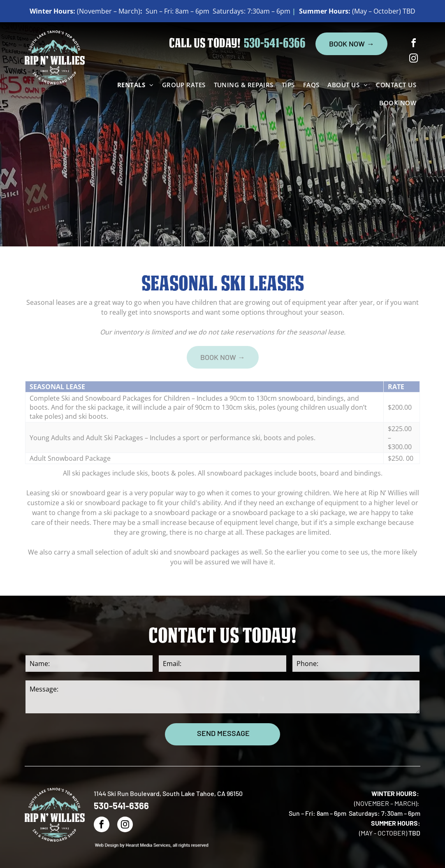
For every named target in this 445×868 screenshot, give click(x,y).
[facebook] (414, 44)
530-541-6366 (275, 44)
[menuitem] (136, 85)
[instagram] (414, 59)
